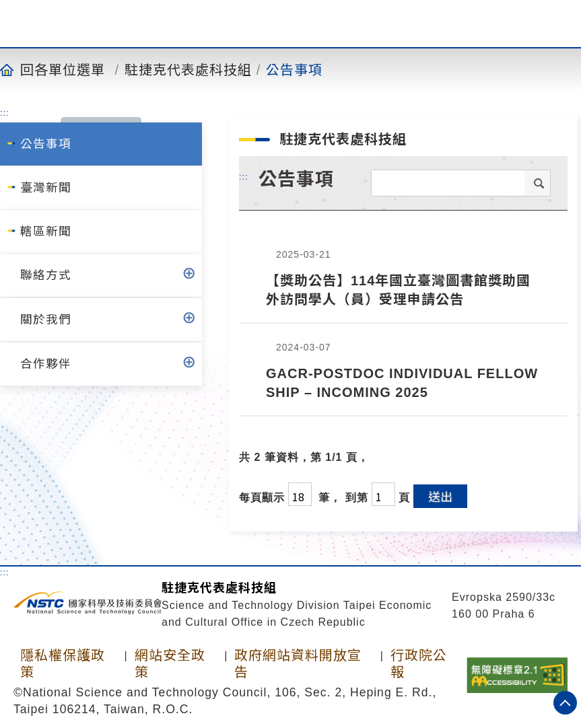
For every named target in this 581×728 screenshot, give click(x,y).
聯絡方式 (46, 275)
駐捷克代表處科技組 (188, 69)
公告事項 (294, 69)
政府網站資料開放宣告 (298, 664)
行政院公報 (419, 664)
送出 (440, 496)
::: (5, 112)
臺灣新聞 (46, 188)
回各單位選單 (63, 69)
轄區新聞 (46, 231)
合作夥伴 (46, 364)
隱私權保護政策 (63, 664)
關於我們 (46, 320)
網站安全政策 (170, 664)
